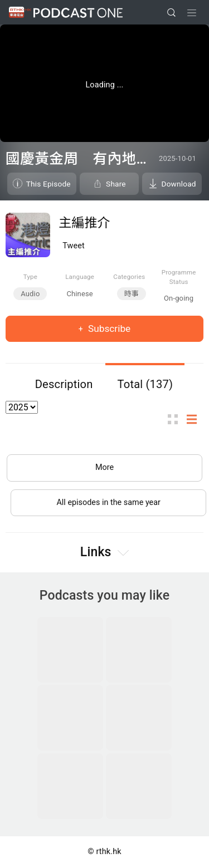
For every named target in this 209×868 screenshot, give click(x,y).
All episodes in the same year (108, 502)
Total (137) (145, 384)
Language (80, 277)
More (104, 467)
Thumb (176, 420)
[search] (171, 13)
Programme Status (179, 277)
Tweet (74, 246)
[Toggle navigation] (192, 13)
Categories (129, 277)
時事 (132, 294)
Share (116, 184)
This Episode (48, 184)
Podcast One (78, 13)
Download (179, 184)
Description (64, 384)
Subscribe (108, 328)
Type (30, 277)
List (195, 420)
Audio (30, 294)
